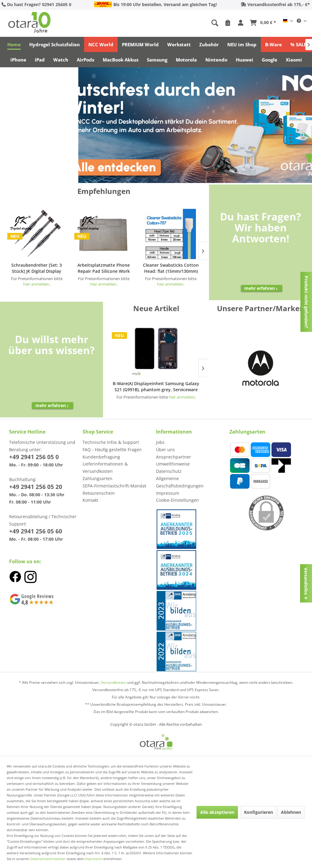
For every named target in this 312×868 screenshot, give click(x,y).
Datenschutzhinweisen (48, 859)
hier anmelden (182, 397)
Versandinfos (306, 581)
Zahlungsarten (97, 478)
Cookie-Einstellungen (177, 500)
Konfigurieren (259, 812)
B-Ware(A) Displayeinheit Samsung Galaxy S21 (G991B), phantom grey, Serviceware (156, 387)
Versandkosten (113, 682)
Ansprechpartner (174, 457)
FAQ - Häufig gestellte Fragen (112, 450)
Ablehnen (291, 812)
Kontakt (90, 500)
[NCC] (195, 125)
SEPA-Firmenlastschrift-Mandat (114, 486)
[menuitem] (177, 23)
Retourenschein (99, 493)
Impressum (168, 493)
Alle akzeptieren (217, 812)
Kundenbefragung (101, 457)
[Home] (14, 44)
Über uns (165, 450)
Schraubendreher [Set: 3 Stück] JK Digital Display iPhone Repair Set (37, 268)
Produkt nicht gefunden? (306, 302)
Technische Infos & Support (111, 442)
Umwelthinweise (173, 464)
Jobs (160, 442)
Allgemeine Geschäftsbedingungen (180, 482)
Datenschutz (169, 471)
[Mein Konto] (242, 23)
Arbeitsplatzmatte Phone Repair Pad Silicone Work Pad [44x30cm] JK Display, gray (104, 268)
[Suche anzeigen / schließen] (215, 23)
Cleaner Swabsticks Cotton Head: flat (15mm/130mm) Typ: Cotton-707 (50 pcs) (171, 268)
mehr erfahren (262, 288)
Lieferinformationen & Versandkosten (105, 467)
